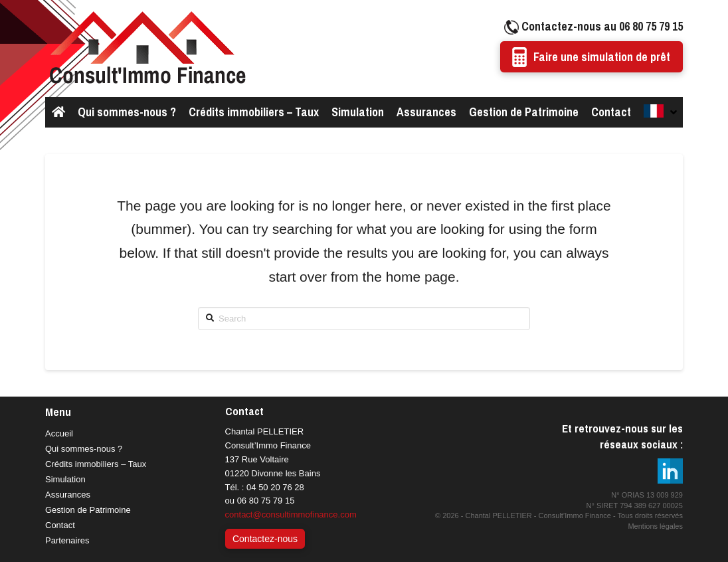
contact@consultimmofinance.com (291, 515)
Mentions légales (655, 526)
